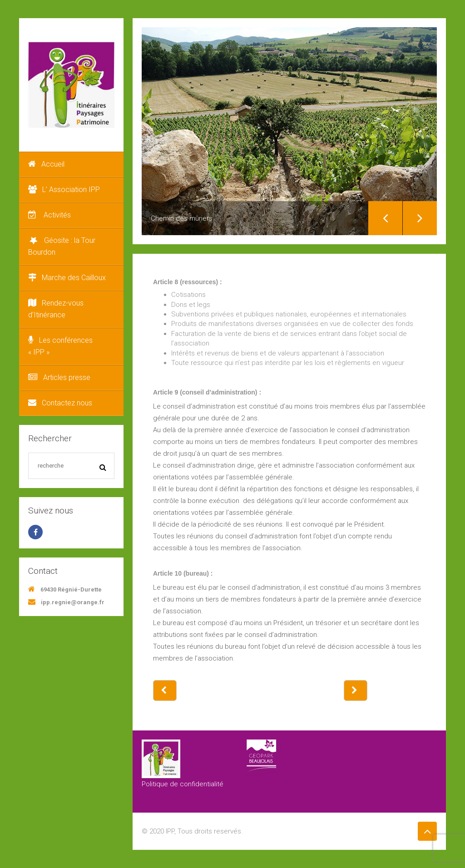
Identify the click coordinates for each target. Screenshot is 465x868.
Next (420, 218)
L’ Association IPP (64, 190)
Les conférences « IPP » (60, 346)
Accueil (46, 164)
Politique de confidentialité (183, 784)
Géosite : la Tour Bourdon (62, 246)
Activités (49, 215)
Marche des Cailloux (67, 278)
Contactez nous (60, 403)
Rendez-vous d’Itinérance (56, 309)
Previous (385, 218)
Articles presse (59, 377)
